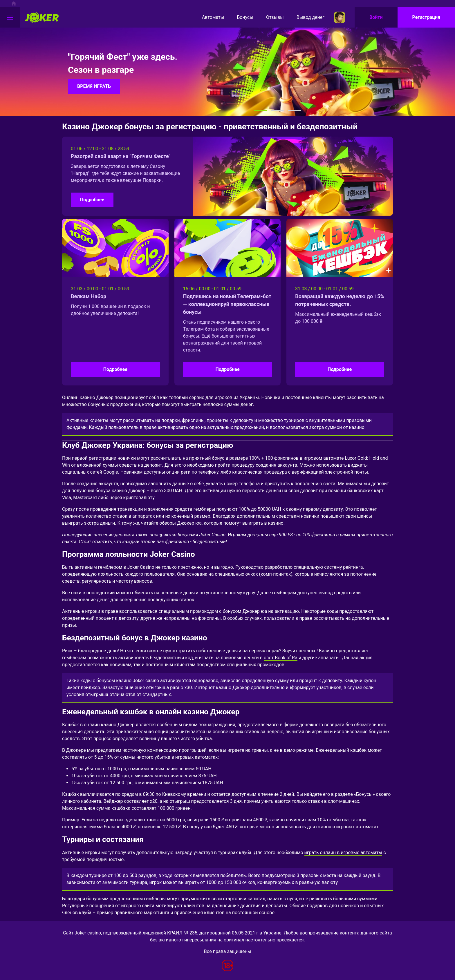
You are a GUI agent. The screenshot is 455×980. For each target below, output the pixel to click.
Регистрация (426, 17)
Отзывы (270, 17)
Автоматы (208, 17)
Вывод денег (306, 17)
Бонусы (240, 17)
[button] (260, 111)
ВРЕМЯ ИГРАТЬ (94, 86)
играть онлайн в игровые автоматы (343, 853)
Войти (376, 17)
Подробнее (92, 200)
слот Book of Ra (281, 658)
